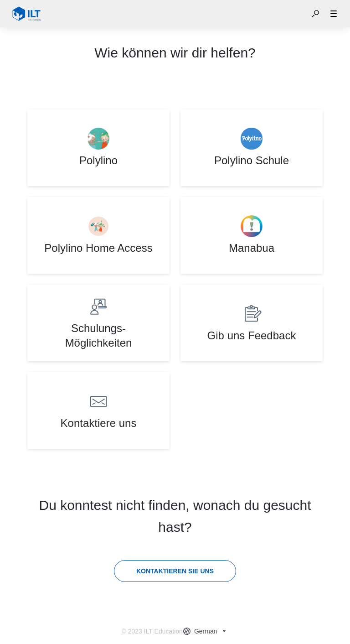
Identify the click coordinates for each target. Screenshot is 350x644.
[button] (315, 14)
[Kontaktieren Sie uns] (175, 571)
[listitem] (98, 148)
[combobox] (206, 631)
